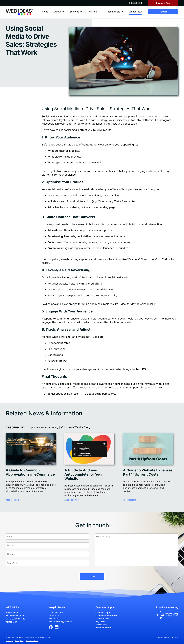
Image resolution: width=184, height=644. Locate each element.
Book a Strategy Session (61, 622)
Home (45, 12)
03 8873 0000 (136, 3)
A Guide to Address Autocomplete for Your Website (84, 474)
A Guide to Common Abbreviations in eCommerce (30, 472)
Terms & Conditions (32, 641)
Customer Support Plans (107, 616)
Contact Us (54, 616)
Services (74, 12)
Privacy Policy (20, 641)
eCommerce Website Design (76, 427)
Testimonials (113, 12)
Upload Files (101, 625)
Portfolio (93, 12)
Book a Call (54, 619)
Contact (163, 12)
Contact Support (103, 613)
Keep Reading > (13, 500)
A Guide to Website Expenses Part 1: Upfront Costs (148, 472)
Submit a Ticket (103, 619)
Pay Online (100, 622)
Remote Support (103, 628)
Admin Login (9, 641)
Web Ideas (175, 637)
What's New (135, 12)
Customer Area (163, 3)
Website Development (162, 637)
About (58, 12)
